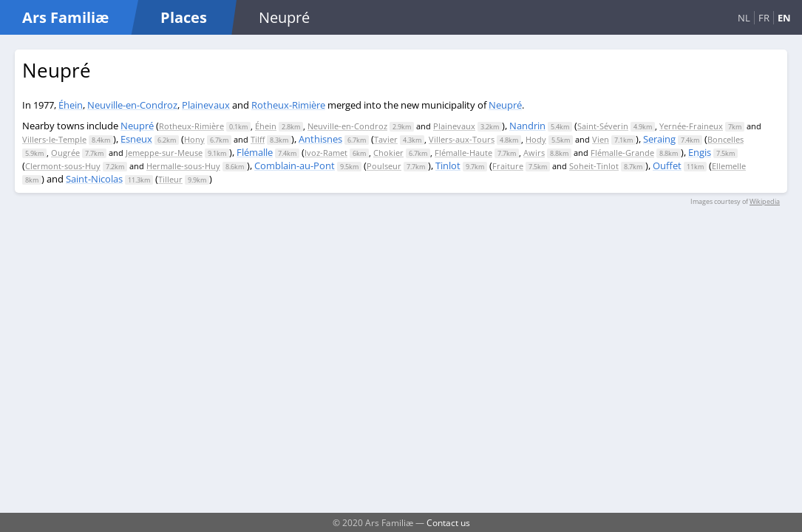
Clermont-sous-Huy (63, 166)
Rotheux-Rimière (288, 105)
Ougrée (65, 153)
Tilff (258, 139)
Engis (700, 152)
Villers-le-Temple (54, 139)
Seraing (659, 139)
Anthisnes (320, 139)
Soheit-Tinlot (594, 166)
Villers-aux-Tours (462, 139)
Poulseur (384, 166)
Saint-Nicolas (94, 179)
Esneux (136, 139)
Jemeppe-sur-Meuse (164, 153)
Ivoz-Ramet (326, 153)
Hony (194, 139)
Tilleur (170, 179)
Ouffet (667, 166)
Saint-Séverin (603, 126)
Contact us (448, 522)
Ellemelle (729, 166)
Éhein (71, 105)
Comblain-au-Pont (295, 166)
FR (764, 18)
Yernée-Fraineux (691, 126)
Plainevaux (206, 105)
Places (184, 17)
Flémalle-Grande (622, 153)
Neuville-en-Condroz (132, 105)
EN (784, 18)
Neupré (505, 105)
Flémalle (255, 152)
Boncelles (725, 139)
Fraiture (508, 166)
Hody (536, 139)
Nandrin (527, 126)
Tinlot (448, 166)
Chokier (388, 153)
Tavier (386, 139)
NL (744, 18)
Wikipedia (765, 201)
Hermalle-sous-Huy (183, 166)
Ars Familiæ (65, 17)
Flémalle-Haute (463, 153)
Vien (601, 139)
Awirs (534, 153)
